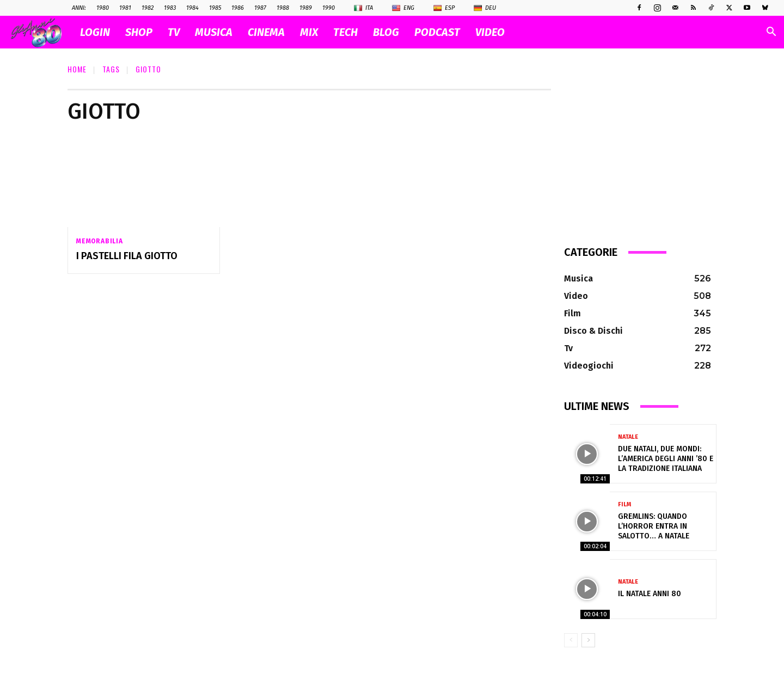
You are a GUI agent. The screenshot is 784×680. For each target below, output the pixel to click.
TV (174, 32)
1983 (170, 8)
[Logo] (42, 32)
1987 (260, 8)
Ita (363, 8)
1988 (283, 8)
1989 (306, 8)
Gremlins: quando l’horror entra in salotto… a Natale (654, 526)
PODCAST (437, 32)
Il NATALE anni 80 (650, 594)
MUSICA (214, 32)
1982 (148, 8)
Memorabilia (100, 241)
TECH (345, 32)
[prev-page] (571, 640)
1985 (215, 8)
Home (77, 69)
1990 (329, 8)
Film (624, 504)
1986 (238, 8)
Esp (444, 8)
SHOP (139, 32)
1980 (103, 8)
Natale (628, 437)
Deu (485, 8)
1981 (125, 8)
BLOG (386, 32)
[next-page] (588, 640)
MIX (309, 32)
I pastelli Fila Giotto (127, 256)
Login (95, 32)
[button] (771, 33)
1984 (192, 8)
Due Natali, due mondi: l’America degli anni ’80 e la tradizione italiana (666, 459)
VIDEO (490, 32)
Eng (403, 8)
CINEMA (266, 32)
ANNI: (79, 8)
